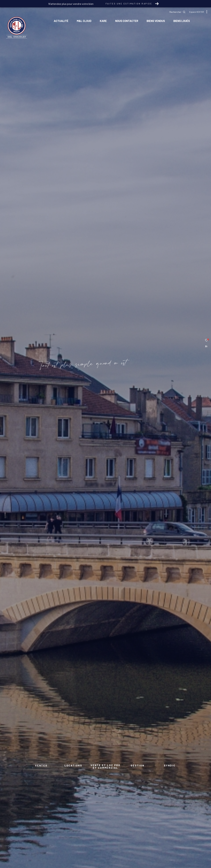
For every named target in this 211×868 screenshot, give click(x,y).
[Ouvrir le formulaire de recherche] (177, 12)
